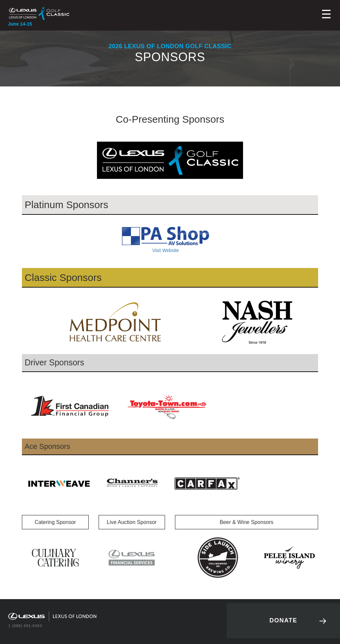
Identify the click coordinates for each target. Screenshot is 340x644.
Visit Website (165, 239)
